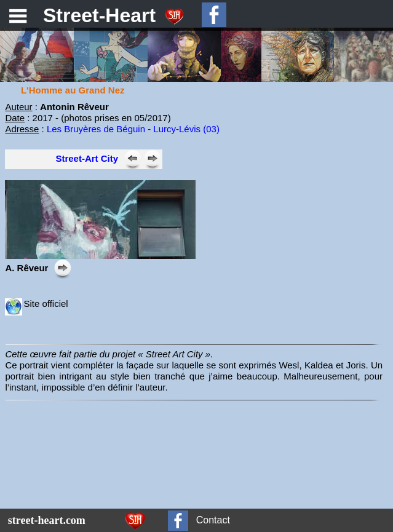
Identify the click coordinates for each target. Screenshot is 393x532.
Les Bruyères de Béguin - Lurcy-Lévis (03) (133, 129)
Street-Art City (87, 158)
